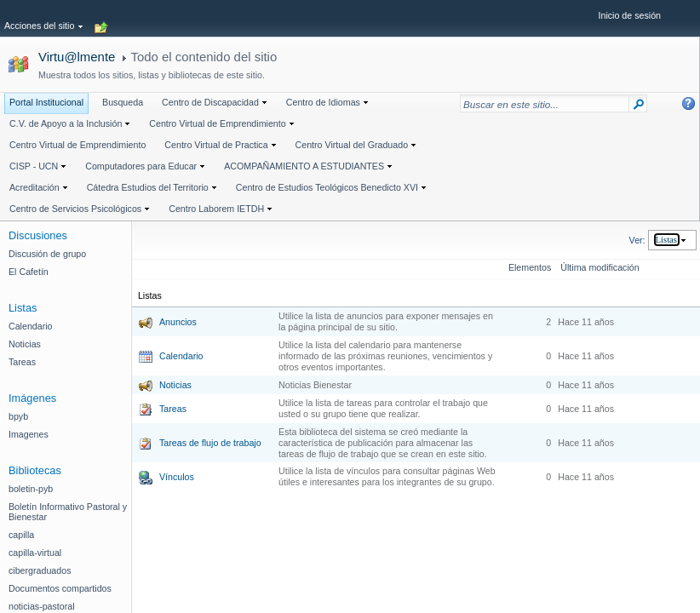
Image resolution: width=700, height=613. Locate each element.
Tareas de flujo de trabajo (210, 443)
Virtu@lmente (77, 57)
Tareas (173, 409)
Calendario (181, 356)
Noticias (175, 385)
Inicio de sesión (630, 15)
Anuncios (178, 322)
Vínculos (177, 477)
